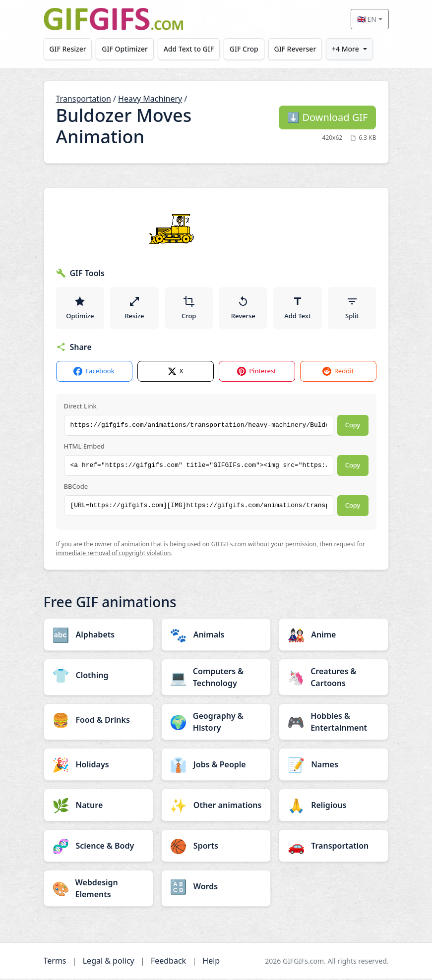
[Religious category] (334, 807)
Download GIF (327, 117)
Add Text (298, 308)
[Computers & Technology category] (216, 679)
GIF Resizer (68, 49)
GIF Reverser (297, 49)
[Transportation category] (334, 847)
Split (352, 308)
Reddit (338, 373)
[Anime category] (334, 636)
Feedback (168, 962)
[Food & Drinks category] (98, 721)
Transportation (84, 99)
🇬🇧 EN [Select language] (367, 19)
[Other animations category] (216, 807)
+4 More (347, 49)
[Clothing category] (98, 677)
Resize (134, 308)
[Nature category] (98, 807)
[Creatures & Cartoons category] (334, 679)
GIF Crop (245, 49)
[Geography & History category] (216, 723)
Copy (353, 426)
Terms (55, 962)
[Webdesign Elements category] (98, 890)
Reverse (243, 308)
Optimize (80, 308)
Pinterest (257, 373)
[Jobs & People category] (216, 766)
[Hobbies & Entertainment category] (334, 723)
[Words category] (216, 888)
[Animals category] (216, 636)
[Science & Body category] (98, 847)
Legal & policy (109, 962)
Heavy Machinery (150, 99)
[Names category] (334, 766)
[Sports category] (216, 847)
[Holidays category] (98, 766)
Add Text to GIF (189, 49)
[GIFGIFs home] (114, 19)
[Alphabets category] (98, 636)
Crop (189, 308)
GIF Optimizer (125, 49)
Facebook (94, 373)
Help (211, 962)
